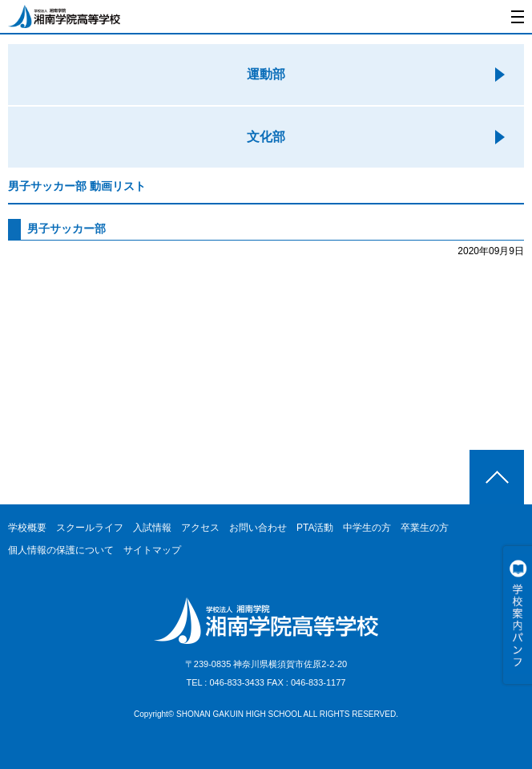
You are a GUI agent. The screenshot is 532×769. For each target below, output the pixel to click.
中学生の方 (367, 528)
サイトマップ (152, 550)
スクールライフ (90, 528)
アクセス (200, 528)
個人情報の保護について (61, 550)
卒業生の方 (425, 528)
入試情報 (152, 528)
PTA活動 (315, 528)
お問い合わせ (258, 528)
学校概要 (27, 528)
